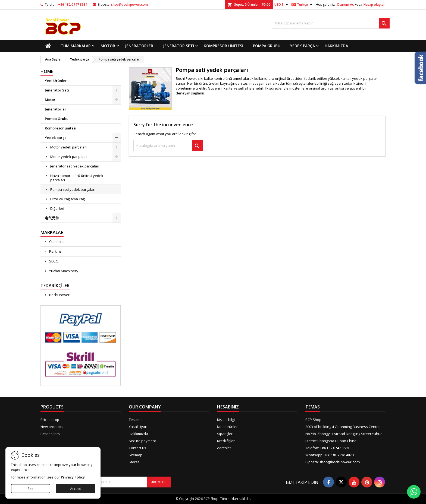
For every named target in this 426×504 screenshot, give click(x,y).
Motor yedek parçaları (68, 147)
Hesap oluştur (374, 4)
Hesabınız (228, 407)
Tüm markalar (76, 46)
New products (52, 427)
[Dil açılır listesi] (303, 5)
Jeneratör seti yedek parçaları (75, 166)
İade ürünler (227, 427)
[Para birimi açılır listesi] (282, 5)
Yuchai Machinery (63, 271)
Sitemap (136, 455)
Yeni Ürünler (56, 81)
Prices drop (50, 420)
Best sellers (50, 434)
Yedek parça (303, 46)
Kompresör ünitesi (223, 46)
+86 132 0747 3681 (73, 4)
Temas (313, 407)
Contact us (137, 448)
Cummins (56, 242)
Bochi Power (59, 295)
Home (47, 71)
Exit (31, 489)
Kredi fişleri (226, 441)
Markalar (52, 232)
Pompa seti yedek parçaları (73, 189)
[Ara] (331, 23)
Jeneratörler (139, 46)
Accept (76, 489)
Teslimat (136, 420)
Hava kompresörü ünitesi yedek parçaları (77, 178)
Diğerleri (57, 208)
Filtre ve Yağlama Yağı (68, 199)
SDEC (53, 261)
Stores (134, 462)
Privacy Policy (73, 477)
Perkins (55, 251)
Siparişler (225, 434)
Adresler (224, 448)
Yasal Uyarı (138, 427)
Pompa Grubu (267, 46)
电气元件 (52, 218)
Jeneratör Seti (178, 46)
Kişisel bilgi (226, 420)
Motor (108, 46)
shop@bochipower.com (129, 4)
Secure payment (142, 441)
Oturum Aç (345, 4)
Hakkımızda (336, 46)
